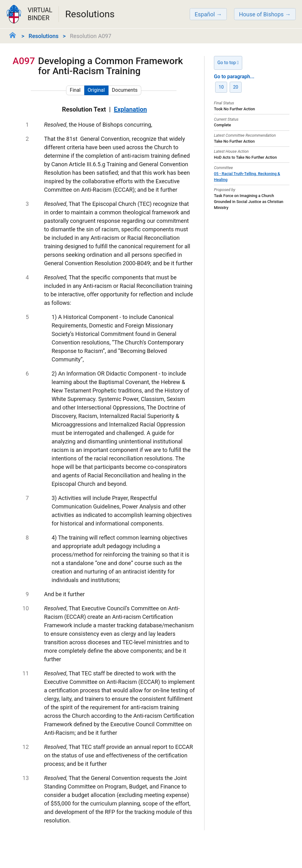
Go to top (228, 63)
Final (75, 90)
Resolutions (44, 36)
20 (236, 87)
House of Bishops (261, 14)
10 (221, 87)
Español (205, 14)
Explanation (130, 109)
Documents (125, 90)
